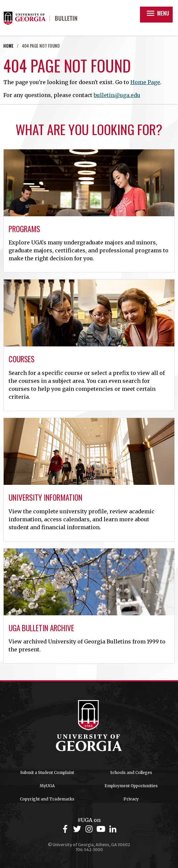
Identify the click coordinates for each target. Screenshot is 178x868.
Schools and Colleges (131, 772)
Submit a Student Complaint (47, 772)
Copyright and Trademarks (47, 799)
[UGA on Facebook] (66, 829)
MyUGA (47, 786)
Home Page (145, 82)
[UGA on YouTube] (102, 829)
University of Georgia (89, 726)
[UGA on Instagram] (90, 829)
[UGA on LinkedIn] (113, 829)
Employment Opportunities (131, 786)
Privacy (131, 799)
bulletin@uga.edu (117, 95)
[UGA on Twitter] (78, 829)
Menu (157, 13)
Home (8, 46)
